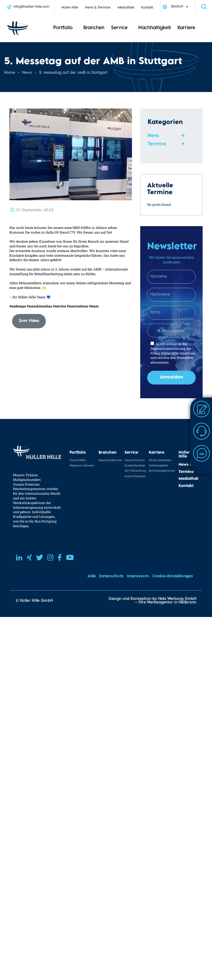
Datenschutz (111, 576)
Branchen (94, 28)
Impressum (138, 576)
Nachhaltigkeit (155, 28)
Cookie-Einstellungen (173, 576)
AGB (92, 576)
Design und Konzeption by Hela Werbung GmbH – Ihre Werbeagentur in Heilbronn (153, 601)
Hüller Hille (70, 8)
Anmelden (171, 377)
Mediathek (126, 8)
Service (119, 28)
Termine (157, 144)
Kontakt (147, 8)
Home (10, 73)
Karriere (186, 28)
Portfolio (63, 28)
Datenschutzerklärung (168, 348)
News (27, 73)
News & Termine (98, 8)
